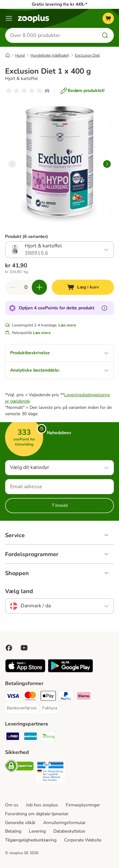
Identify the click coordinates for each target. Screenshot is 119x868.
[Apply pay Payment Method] (48, 697)
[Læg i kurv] (83, 287)
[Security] (19, 767)
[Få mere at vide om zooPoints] (104, 308)
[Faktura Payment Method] (50, 708)
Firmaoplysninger (83, 805)
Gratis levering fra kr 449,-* (60, 4)
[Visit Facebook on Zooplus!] (9, 648)
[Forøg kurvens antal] (39, 287)
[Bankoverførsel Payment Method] (22, 708)
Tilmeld (60, 505)
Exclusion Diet (87, 55)
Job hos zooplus (42, 805)
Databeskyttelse (69, 831)
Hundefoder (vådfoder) (50, 55)
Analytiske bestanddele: (60, 370)
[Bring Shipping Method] (48, 737)
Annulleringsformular (64, 823)
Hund (20, 55)
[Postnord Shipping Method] (30, 737)
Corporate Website (83, 840)
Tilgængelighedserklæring (31, 840)
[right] (107, 164)
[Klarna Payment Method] (84, 697)
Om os (12, 805)
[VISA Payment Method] (13, 697)
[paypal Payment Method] (66, 697)
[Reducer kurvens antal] (13, 287)
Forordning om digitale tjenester (37, 814)
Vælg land (19, 591)
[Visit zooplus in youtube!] (24, 648)
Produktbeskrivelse (60, 353)
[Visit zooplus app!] (25, 671)
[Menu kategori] (9, 18)
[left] (12, 164)
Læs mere (67, 325)
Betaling (13, 831)
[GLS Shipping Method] (13, 737)
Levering (37, 831)
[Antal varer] (26, 287)
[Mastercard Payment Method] (30, 697)
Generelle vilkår (20, 823)
